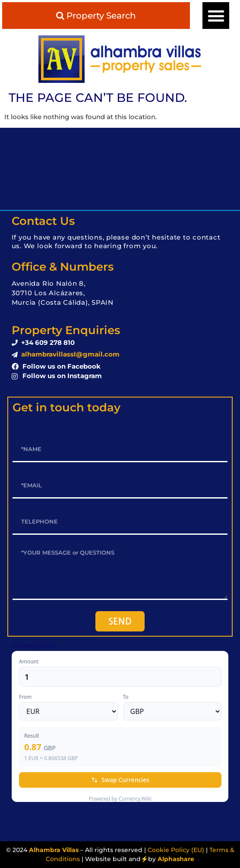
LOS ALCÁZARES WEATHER (120, 169)
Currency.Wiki (34, 645)
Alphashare (176, 859)
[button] (216, 16)
